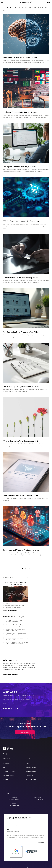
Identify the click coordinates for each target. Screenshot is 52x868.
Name (8, 824)
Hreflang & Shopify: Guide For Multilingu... (20, 112)
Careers (28, 764)
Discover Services (10, 708)
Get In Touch (25, 732)
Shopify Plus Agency (32, 768)
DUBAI (14, 804)
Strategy (13, 7)
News (46, 7)
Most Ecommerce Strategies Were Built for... (21, 496)
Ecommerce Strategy (9, 775)
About (28, 759)
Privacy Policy (30, 775)
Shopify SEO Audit (31, 779)
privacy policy (16, 839)
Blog (4, 768)
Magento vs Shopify (32, 771)
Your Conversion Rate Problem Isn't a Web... (21, 332)
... (27, 568)
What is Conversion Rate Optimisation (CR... (21, 441)
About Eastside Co (10, 675)
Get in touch (6, 759)
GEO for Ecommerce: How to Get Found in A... (21, 221)
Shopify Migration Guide (9, 783)
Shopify (24, 7)
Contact (48, 3)
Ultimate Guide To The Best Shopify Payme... (21, 278)
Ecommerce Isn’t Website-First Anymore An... (21, 550)
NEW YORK (38, 798)
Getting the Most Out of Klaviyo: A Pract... (20, 167)
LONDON (14, 798)
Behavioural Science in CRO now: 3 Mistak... (20, 58)
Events (40, 7)
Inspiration (33, 7)
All (4, 7)
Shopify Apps (6, 764)
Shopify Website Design (9, 771)
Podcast (28, 783)
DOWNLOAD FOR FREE (10, 611)
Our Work (5, 779)
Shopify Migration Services (10, 787)
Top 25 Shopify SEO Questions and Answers (21, 387)
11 (29, 568)
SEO (4, 10)
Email (8, 830)
